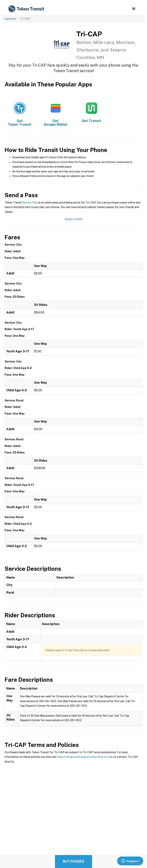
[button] (134, 9)
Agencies (10, 19)
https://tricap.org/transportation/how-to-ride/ (85, 757)
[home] (27, 9)
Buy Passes (73, 861)
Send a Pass (30, 203)
